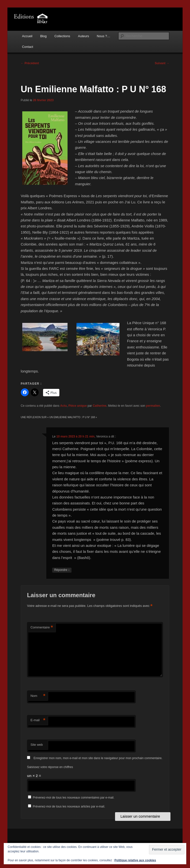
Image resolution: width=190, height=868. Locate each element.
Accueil (27, 36)
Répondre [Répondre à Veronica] (62, 570)
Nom (38, 696)
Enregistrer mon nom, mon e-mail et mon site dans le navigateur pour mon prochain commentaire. (98, 758)
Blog (43, 36)
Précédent (30, 63)
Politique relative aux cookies (135, 860)
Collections (62, 36)
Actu (63, 406)
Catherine (100, 406)
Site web (37, 745)
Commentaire (42, 628)
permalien (153, 406)
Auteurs (83, 36)
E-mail (38, 720)
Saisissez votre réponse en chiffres (50, 767)
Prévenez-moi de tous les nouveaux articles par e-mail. (69, 806)
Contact (28, 47)
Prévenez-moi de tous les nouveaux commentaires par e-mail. (74, 798)
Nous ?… (103, 36)
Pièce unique (78, 406)
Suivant (162, 63)
